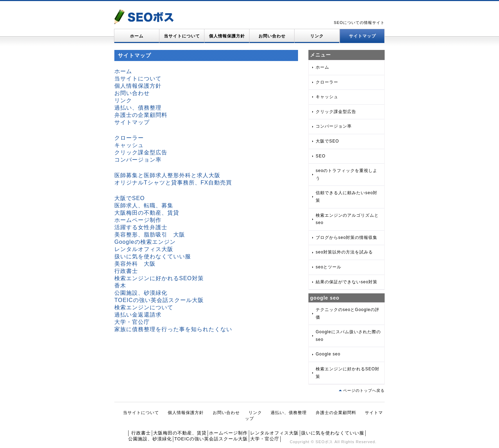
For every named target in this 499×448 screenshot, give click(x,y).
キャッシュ (129, 145)
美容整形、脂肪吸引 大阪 (150, 235)
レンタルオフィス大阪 (144, 249)
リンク (317, 36)
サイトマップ (362, 36)
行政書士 (126, 271)
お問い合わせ (272, 36)
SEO (321, 156)
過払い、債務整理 (138, 108)
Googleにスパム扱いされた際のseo (348, 336)
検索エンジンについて (144, 307)
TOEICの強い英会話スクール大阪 (159, 300)
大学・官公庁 (132, 322)
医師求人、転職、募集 (144, 205)
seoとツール (329, 267)
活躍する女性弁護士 (141, 227)
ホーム (137, 36)
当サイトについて (182, 36)
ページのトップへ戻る (364, 390)
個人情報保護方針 (227, 36)
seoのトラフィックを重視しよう (347, 174)
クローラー (129, 138)
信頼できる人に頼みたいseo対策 (347, 197)
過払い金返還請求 (138, 315)
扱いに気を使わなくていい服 (153, 256)
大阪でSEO (130, 198)
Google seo (328, 354)
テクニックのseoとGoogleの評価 (348, 313)
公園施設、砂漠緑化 (141, 293)
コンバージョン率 (138, 160)
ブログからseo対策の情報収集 (347, 238)
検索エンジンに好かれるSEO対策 (159, 278)
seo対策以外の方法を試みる (344, 252)
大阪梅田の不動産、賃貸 (147, 213)
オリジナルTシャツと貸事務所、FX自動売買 (173, 183)
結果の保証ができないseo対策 (347, 282)
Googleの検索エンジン (145, 242)
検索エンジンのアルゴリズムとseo (347, 219)
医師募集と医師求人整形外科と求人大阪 (167, 175)
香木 (120, 286)
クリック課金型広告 (141, 152)
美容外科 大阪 (135, 264)
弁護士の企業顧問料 (141, 115)
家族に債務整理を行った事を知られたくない (173, 329)
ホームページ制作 (138, 220)
